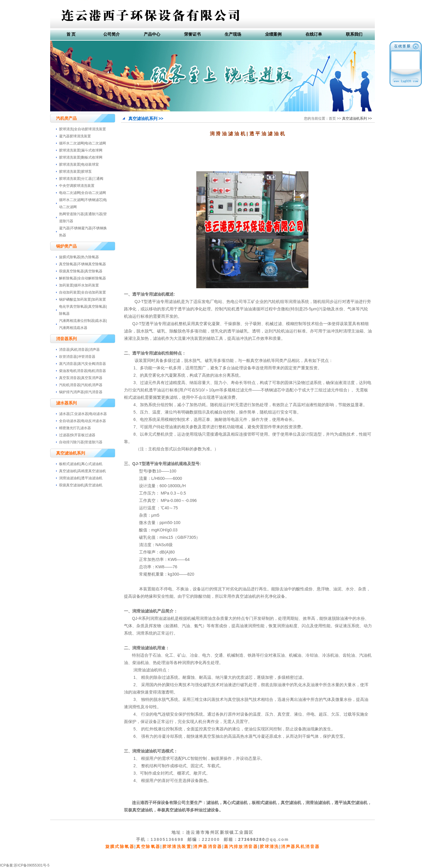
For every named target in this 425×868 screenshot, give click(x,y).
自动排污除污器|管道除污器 (81, 442)
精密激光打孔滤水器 (75, 428)
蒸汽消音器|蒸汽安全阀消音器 (82, 364)
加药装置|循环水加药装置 (79, 285)
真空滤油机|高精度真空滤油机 (82, 471)
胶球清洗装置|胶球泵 (75, 172)
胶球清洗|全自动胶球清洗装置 (82, 129)
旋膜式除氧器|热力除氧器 (79, 257)
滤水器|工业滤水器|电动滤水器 (83, 414)
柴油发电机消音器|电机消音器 (82, 371)
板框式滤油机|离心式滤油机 (81, 464)
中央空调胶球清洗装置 (77, 186)
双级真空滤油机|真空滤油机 (81, 485)
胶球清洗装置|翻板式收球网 (81, 157)
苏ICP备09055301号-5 (32, 865)
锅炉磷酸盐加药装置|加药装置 (82, 299)
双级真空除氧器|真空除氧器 (81, 271)
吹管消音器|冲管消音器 (77, 357)
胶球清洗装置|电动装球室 (79, 164)
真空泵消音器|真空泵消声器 (81, 378)
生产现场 (233, 34)
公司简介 (112, 34)
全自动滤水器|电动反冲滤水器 (82, 421)
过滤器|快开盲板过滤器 (77, 435)
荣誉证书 (192, 34)
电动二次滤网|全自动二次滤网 (82, 193)
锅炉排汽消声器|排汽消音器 (81, 392)
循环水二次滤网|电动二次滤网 (82, 143)
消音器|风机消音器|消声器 (79, 350)
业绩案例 (273, 34)
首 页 (71, 34)
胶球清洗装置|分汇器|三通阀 (81, 179)
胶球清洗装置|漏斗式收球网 (81, 150)
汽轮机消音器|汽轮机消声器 (81, 385)
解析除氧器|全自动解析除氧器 (82, 278)
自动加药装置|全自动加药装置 (82, 292)
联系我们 (354, 34)
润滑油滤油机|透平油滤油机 (81, 478)
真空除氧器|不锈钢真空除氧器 (82, 264)
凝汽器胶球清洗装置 (75, 136)
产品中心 (152, 34)
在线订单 (314, 34)
